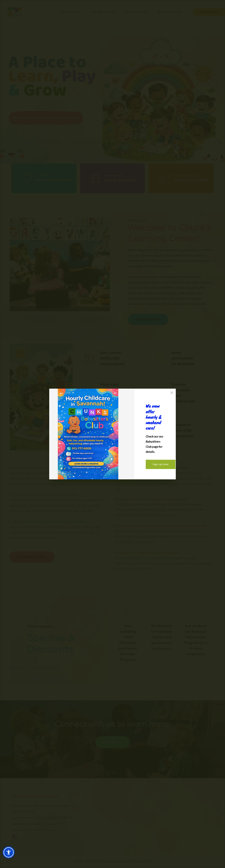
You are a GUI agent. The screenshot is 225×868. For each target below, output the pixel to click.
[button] (9, 852)
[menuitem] (46, 12)
